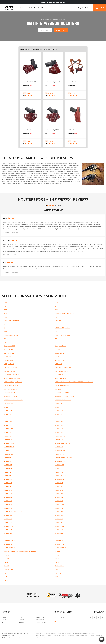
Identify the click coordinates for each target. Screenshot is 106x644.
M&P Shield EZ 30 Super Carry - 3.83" (65, 396)
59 (5, 328)
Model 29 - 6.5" (59, 432)
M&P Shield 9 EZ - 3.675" (62, 393)
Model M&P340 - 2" (10, 548)
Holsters (24, 8)
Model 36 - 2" (8, 461)
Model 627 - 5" (8, 508)
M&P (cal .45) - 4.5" (60, 360)
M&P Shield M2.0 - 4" (10, 404)
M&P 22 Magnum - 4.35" (11, 367)
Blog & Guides (40, 617)
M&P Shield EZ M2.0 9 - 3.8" (63, 400)
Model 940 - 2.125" (9, 541)
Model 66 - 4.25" (60, 526)
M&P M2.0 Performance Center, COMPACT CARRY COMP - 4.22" (74, 382)
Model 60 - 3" (59, 494)
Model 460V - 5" (60, 479)
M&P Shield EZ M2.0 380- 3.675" (13, 400)
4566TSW (58, 321)
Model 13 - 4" (8, 411)
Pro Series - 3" (59, 551)
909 (56, 339)
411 (56, 317)
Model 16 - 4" (59, 414)
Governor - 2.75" (9, 360)
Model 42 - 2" (8, 472)
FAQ (3, 622)
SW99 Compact (8, 569)
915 (56, 342)
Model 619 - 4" (8, 501)
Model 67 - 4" (8, 530)
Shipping (21, 620)
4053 (5, 317)
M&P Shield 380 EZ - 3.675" (12, 393)
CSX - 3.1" (58, 349)
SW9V (57, 577)
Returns (21, 617)
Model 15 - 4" (8, 414)
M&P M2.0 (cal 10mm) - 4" (11, 375)
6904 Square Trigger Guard (11, 335)
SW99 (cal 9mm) (59, 566)
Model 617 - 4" (59, 497)
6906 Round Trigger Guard (62, 335)
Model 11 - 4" (8, 407)
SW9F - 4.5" (58, 573)
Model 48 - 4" (8, 483)
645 (56, 331)
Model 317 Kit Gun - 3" (61, 436)
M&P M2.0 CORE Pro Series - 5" (13, 378)
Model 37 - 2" (8, 465)
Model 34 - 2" (8, 450)
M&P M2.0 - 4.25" (60, 375)
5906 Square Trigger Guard (62, 328)
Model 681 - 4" (8, 533)
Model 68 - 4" (59, 530)
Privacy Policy (40, 620)
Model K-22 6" (8, 544)
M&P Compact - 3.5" (10, 371)
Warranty (22, 622)
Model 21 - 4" (59, 422)
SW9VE (6, 580)
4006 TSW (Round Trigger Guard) (64, 313)
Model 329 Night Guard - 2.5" (63, 443)
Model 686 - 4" (59, 533)
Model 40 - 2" (59, 468)
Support (81, 8)
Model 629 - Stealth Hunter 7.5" (13, 512)
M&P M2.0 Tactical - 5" (11, 389)
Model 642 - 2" (8, 523)
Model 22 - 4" (8, 425)
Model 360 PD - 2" (60, 461)
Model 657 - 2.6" (9, 526)
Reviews (29, 93)
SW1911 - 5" (7, 559)
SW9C (57, 569)
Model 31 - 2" (8, 436)
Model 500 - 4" (59, 483)
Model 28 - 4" (8, 432)
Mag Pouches (33, 8)
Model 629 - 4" (59, 508)
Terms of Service (41, 622)
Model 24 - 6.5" (59, 425)
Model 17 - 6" (8, 418)
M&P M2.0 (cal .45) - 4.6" (62, 371)
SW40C (57, 559)
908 (5, 339)
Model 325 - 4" (8, 440)
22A (5, 306)
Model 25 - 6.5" (8, 429)
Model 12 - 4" (59, 407)
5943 (5, 331)
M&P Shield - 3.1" (60, 389)
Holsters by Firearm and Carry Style (12, 638)
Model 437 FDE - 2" (60, 476)
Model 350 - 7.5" (60, 454)
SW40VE (6, 566)
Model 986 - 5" (59, 541)
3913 (56, 310)
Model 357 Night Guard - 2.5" (63, 458)
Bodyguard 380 (8, 349)
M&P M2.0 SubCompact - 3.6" (63, 385)
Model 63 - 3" (59, 512)
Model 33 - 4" (59, 447)
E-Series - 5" (7, 357)
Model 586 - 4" (8, 494)
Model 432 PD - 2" (9, 476)
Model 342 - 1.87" (9, 454)
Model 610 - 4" (8, 497)
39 (56, 306)
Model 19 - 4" (8, 422)
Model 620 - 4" (59, 501)
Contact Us (5, 620)
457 (5, 324)
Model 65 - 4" (59, 523)
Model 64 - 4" (8, 519)
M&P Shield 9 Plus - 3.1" (11, 396)
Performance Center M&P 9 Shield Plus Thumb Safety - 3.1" (21, 551)
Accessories (49, 8)
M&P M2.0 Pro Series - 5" (11, 385)
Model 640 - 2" (59, 519)
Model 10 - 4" (59, 404)
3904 (5, 310)
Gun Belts (41, 8)
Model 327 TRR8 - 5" (10, 443)
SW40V (57, 562)
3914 (5, 313)
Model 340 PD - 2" (60, 450)
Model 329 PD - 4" (9, 447)
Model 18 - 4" (59, 418)
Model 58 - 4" (59, 486)
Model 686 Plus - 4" (9, 537)
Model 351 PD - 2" (9, 458)
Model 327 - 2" (59, 440)
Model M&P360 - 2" (61, 548)
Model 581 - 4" (8, 490)
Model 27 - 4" (59, 429)
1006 (5, 303)
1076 (56, 303)
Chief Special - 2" (60, 353)
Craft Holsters (45, 19)
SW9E (6, 573)
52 (56, 324)
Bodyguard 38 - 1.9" (60, 346)
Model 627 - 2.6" (60, 504)
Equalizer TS (58, 357)
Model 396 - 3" (8, 468)
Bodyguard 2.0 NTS (9, 346)
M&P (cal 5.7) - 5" (9, 364)
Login (87, 8)
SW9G (6, 577)
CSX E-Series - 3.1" (9, 353)
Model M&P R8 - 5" (60, 544)
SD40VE (6, 555)
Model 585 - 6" (59, 490)
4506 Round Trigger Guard (11, 321)
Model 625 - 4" (8, 504)
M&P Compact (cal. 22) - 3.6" (63, 367)
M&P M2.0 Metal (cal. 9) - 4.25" (13, 382)
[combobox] (39, 30)
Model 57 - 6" (8, 486)
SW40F (6, 562)
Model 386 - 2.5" (60, 465)
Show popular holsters (8, 635)
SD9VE (57, 555)
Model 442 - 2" (8, 479)
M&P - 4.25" (58, 364)
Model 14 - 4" (59, 411)
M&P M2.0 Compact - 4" (62, 378)
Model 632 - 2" (8, 515)
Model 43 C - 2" (59, 472)
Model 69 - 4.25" (60, 537)
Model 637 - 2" (59, 515)
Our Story (4, 617)
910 (5, 342)
